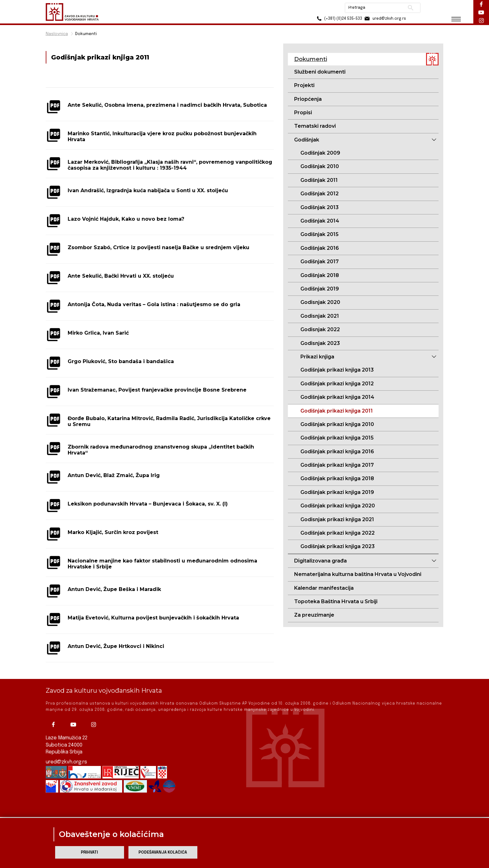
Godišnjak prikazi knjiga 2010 (337, 424)
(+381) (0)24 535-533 (339, 19)
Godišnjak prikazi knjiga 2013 (337, 370)
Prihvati (89, 853)
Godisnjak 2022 (320, 329)
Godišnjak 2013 (320, 207)
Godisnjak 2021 (320, 316)
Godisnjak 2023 (320, 343)
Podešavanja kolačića (163, 853)
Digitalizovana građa (320, 561)
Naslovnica (57, 34)
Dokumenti (86, 34)
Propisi (303, 113)
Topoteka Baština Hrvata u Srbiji (336, 601)
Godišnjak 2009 (320, 153)
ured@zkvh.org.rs (66, 753)
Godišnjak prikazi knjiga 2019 (337, 492)
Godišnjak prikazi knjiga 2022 (338, 533)
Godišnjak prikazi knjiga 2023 (338, 546)
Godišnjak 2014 (320, 221)
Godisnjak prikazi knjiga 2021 (337, 519)
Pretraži (411, 8)
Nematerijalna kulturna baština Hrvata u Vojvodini (358, 574)
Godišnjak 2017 (320, 262)
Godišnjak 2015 (320, 234)
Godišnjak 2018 (320, 275)
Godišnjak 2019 (320, 289)
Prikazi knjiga (317, 357)
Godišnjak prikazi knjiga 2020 (338, 506)
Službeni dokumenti (320, 72)
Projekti (304, 85)
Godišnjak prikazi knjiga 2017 (337, 465)
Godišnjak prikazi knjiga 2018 (337, 478)
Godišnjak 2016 (320, 248)
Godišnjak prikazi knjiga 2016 (337, 452)
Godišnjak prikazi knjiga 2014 (337, 397)
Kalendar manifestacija (324, 588)
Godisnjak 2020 (320, 302)
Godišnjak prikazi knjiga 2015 (337, 438)
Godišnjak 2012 (320, 194)
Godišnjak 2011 (319, 180)
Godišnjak (307, 140)
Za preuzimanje (314, 615)
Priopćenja (308, 99)
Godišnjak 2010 (320, 166)
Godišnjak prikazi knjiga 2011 (337, 411)
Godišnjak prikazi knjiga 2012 (337, 384)
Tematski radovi (315, 126)
